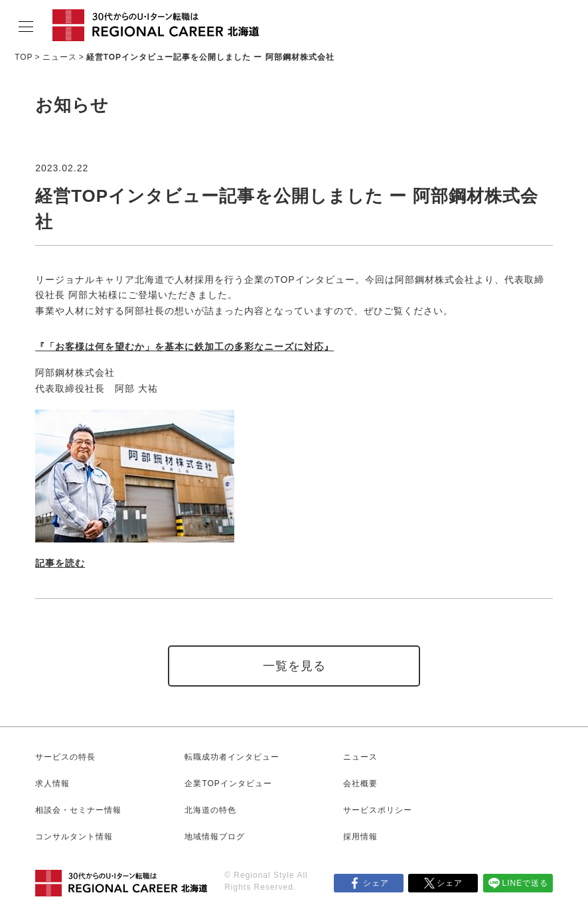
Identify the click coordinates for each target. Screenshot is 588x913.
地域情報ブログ (215, 837)
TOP (24, 57)
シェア (376, 883)
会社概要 (360, 784)
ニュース (60, 57)
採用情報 (360, 837)
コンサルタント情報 (74, 837)
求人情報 (52, 784)
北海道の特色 (210, 810)
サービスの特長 (65, 757)
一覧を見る (294, 666)
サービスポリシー (378, 810)
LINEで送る (526, 883)
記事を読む (60, 563)
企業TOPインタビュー (228, 784)
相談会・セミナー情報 (78, 810)
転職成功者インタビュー (232, 757)
